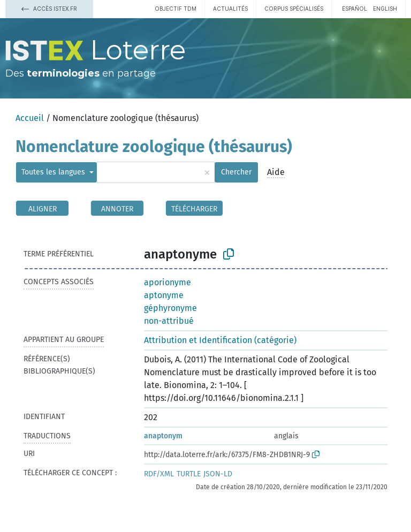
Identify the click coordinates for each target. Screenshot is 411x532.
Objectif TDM (176, 9)
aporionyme (168, 282)
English (385, 9)
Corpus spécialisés (294, 9)
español (355, 9)
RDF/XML (159, 474)
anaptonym (163, 436)
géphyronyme (170, 308)
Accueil (30, 118)
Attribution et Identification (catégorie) (220, 340)
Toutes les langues (54, 172)
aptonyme (164, 295)
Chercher (236, 172)
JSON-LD (218, 474)
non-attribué (169, 321)
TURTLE (189, 474)
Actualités (230, 9)
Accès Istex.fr (49, 9)
